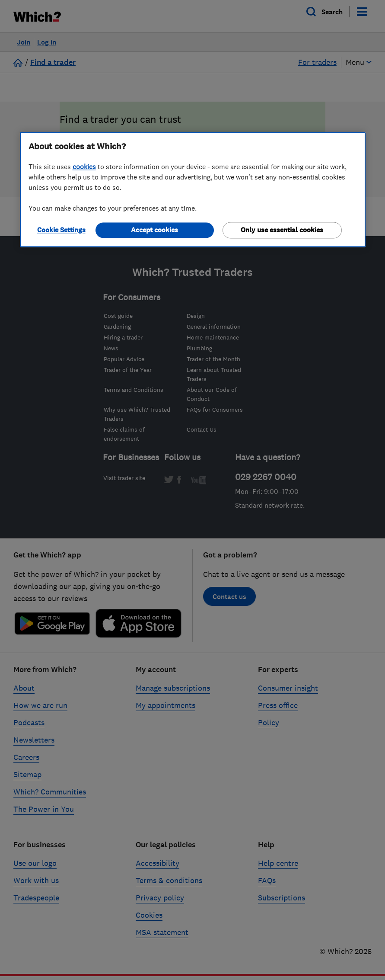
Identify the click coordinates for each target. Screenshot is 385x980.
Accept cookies (154, 230)
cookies (84, 167)
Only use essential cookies (282, 230)
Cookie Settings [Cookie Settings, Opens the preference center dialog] (61, 230)
